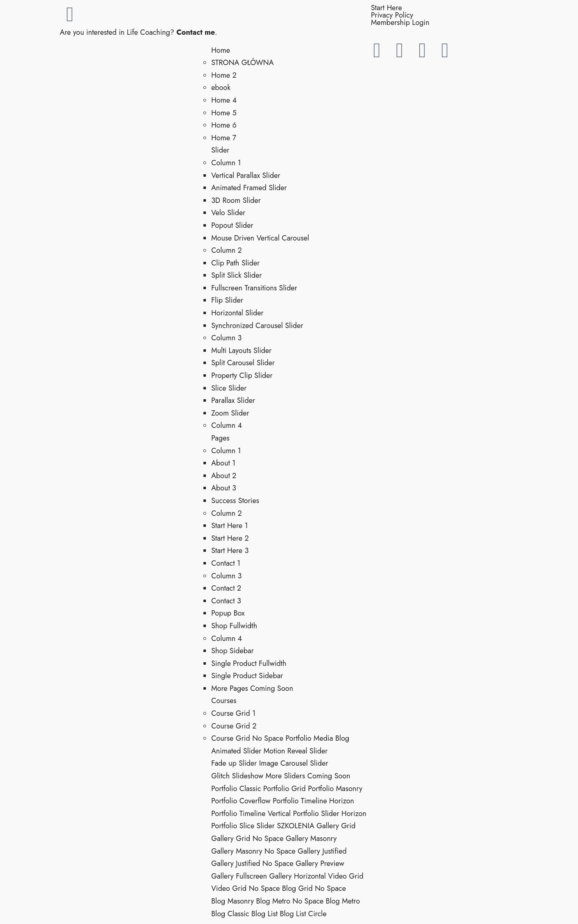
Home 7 (224, 138)
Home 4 (224, 100)
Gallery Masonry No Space (253, 851)
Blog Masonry (233, 901)
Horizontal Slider (237, 313)
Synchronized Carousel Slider (257, 326)
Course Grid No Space (247, 738)
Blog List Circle (303, 914)
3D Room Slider (236, 200)
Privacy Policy (392, 15)
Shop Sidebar (233, 651)
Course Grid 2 (234, 726)
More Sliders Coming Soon (308, 776)
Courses (224, 701)
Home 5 (224, 113)
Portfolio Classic (236, 789)
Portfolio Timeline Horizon (313, 801)
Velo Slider (228, 213)
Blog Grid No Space (314, 888)
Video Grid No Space (246, 888)
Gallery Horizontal (298, 876)
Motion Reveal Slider (296, 751)
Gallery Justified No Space (252, 863)
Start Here (386, 8)
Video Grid (345, 876)
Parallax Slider (233, 400)
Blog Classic (230, 914)
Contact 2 (226, 588)
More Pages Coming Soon (252, 688)
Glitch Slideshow (237, 776)
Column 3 (226, 338)
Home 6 (224, 125)
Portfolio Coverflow (241, 801)
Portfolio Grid (284, 789)
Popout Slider (232, 225)
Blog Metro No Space (290, 901)
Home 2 (224, 75)
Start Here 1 (230, 526)
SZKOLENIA (295, 826)
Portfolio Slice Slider (243, 826)
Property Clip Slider (242, 375)
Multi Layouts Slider (242, 351)
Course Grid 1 (233, 713)
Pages (220, 438)
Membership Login (400, 22)
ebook (221, 88)
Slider (220, 150)
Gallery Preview (320, 863)
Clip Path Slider (235, 263)
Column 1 (226, 163)
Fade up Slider (234, 763)
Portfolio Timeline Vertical (251, 814)
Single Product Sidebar (247, 676)
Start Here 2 (230, 538)
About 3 (224, 488)
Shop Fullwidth (234, 626)
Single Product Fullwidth (249, 663)
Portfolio (298, 738)
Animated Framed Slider (249, 188)
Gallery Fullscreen (239, 876)
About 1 (223, 463)
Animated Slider (236, 751)
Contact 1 (226, 563)
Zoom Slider (230, 413)
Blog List (264, 914)
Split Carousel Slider (243, 363)
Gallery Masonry (311, 839)
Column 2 (227, 250)
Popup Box (228, 613)
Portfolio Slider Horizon (330, 814)
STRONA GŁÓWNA (243, 63)
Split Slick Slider (237, 275)
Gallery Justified (322, 851)
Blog (342, 738)
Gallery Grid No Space (247, 839)
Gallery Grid (336, 826)
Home (221, 50)
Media (323, 738)
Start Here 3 (230, 551)
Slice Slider (229, 388)
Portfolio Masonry (335, 789)
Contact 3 (226, 601)
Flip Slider (227, 300)
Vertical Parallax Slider (246, 175)
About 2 (224, 476)
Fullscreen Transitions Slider (254, 288)
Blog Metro (343, 901)
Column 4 (227, 425)
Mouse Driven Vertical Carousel (260, 238)
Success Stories (235, 501)
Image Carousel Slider (294, 763)
